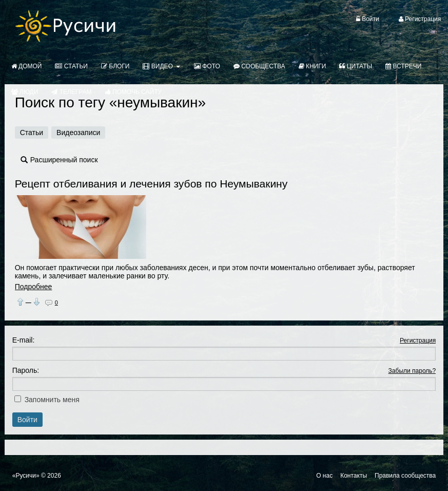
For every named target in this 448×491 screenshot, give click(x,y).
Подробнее (34, 287)
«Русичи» (26, 476)
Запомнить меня (52, 400)
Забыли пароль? (412, 371)
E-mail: (24, 340)
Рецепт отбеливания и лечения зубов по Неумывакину (151, 184)
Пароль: (26, 370)
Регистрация (418, 341)
